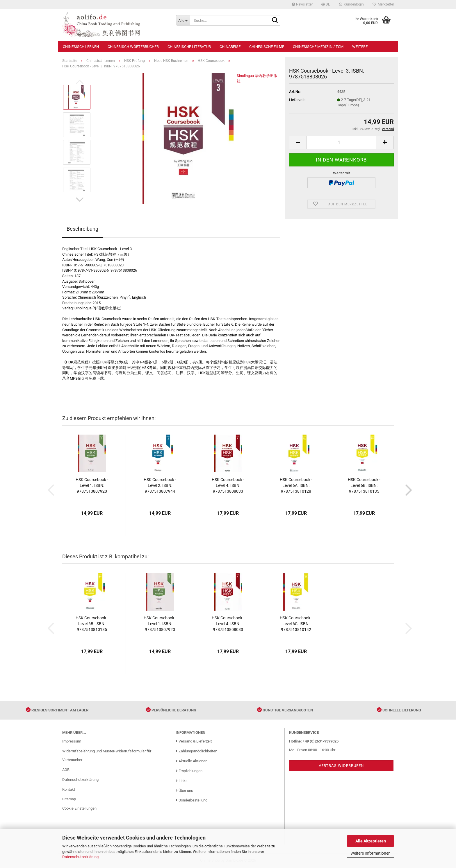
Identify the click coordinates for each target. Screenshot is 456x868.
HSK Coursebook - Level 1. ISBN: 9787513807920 (92, 485)
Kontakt (69, 789)
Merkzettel (383, 4)
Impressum (72, 741)
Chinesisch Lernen (81, 47)
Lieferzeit (297, 100)
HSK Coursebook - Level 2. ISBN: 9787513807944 (160, 485)
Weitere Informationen (370, 853)
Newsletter (302, 4)
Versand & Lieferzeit (194, 741)
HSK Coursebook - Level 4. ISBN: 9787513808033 (228, 485)
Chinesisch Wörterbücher (133, 47)
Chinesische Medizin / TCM (318, 47)
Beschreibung (82, 229)
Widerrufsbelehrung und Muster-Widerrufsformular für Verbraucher (107, 755)
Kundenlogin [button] (351, 4)
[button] (326, 4)
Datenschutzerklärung (80, 857)
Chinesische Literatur (189, 47)
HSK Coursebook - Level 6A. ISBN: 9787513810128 (296, 485)
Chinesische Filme (267, 47)
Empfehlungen (189, 771)
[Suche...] (183, 20)
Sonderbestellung (192, 800)
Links (182, 781)
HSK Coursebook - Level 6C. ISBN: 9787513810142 (296, 624)
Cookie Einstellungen (79, 808)
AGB (66, 770)
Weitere (360, 47)
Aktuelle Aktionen (192, 761)
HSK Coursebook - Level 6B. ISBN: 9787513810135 (364, 485)
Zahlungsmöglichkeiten (196, 751)
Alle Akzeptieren (371, 841)
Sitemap (69, 799)
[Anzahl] (341, 142)
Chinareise (230, 47)
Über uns (184, 791)
